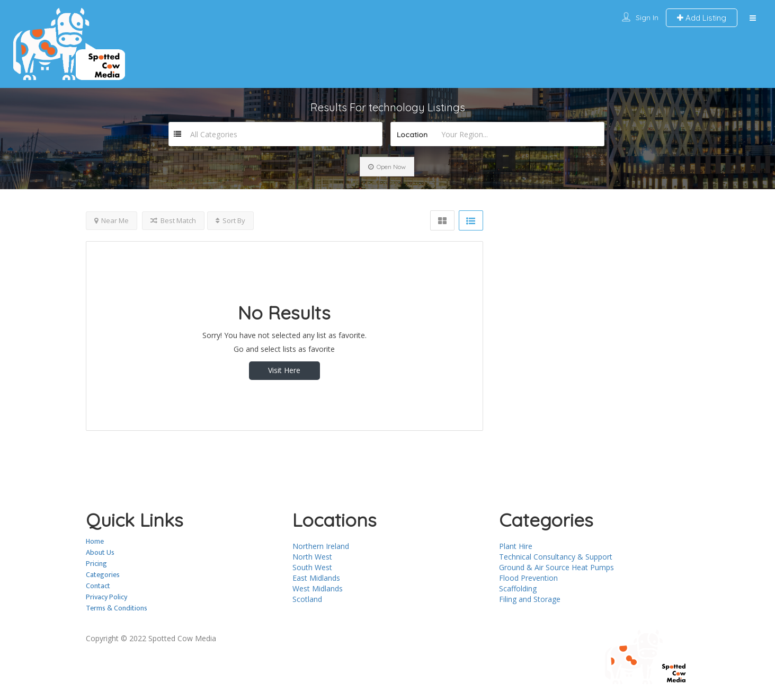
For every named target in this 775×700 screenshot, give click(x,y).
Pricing (96, 564)
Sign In (647, 17)
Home (95, 541)
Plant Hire (516, 546)
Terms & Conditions (117, 608)
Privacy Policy (106, 597)
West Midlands (318, 588)
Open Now (387, 167)
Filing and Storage (530, 599)
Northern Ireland (321, 546)
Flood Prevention (528, 578)
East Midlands (316, 578)
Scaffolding (518, 588)
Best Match (173, 220)
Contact (98, 586)
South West (312, 567)
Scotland (307, 599)
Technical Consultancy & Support (556, 557)
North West (312, 557)
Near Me (112, 220)
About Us (100, 552)
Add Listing (702, 18)
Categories (103, 575)
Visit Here (284, 370)
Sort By (230, 220)
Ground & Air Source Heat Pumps (556, 567)
